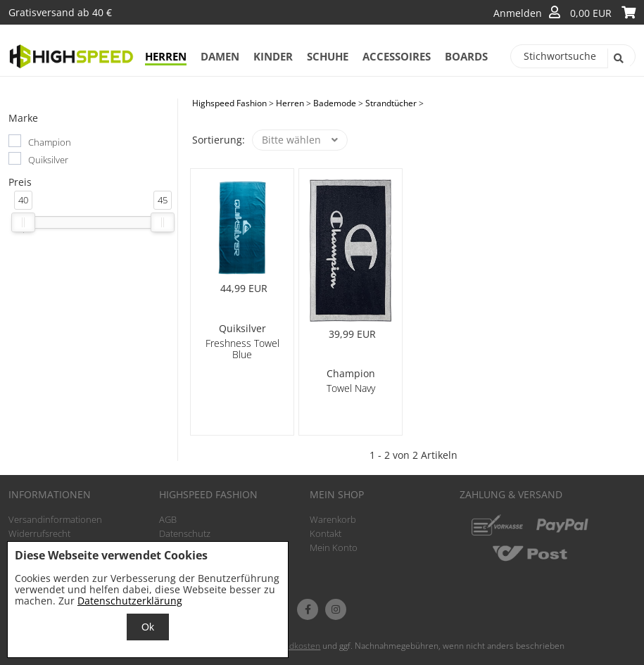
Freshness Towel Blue (242, 349)
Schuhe (328, 56)
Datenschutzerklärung (130, 601)
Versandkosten (291, 646)
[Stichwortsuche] (573, 56)
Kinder (273, 56)
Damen (220, 56)
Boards (466, 56)
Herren (166, 56)
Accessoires (397, 56)
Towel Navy (351, 388)
